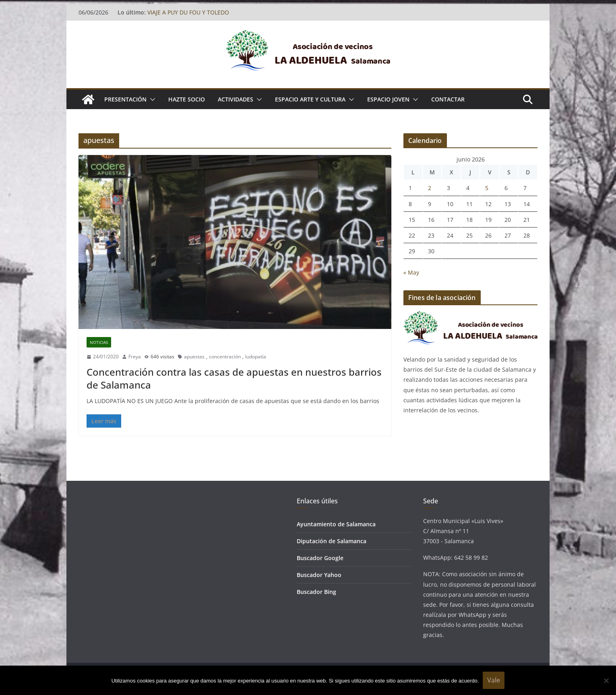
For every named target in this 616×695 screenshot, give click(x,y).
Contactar (448, 99)
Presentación (125, 99)
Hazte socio (187, 99)
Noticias (99, 342)
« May (411, 272)
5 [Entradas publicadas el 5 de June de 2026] (487, 188)
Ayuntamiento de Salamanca (336, 524)
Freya (135, 357)
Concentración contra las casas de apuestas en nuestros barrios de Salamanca (234, 378)
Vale (494, 680)
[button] (151, 99)
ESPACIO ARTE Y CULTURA (310, 99)
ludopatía (256, 357)
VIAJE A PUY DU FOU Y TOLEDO (188, 12)
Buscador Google (320, 558)
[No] (606, 681)
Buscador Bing (316, 592)
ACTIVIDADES (236, 99)
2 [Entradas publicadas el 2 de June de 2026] (430, 188)
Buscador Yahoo (319, 575)
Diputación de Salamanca (332, 541)
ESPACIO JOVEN (388, 99)
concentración (225, 357)
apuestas (194, 357)
